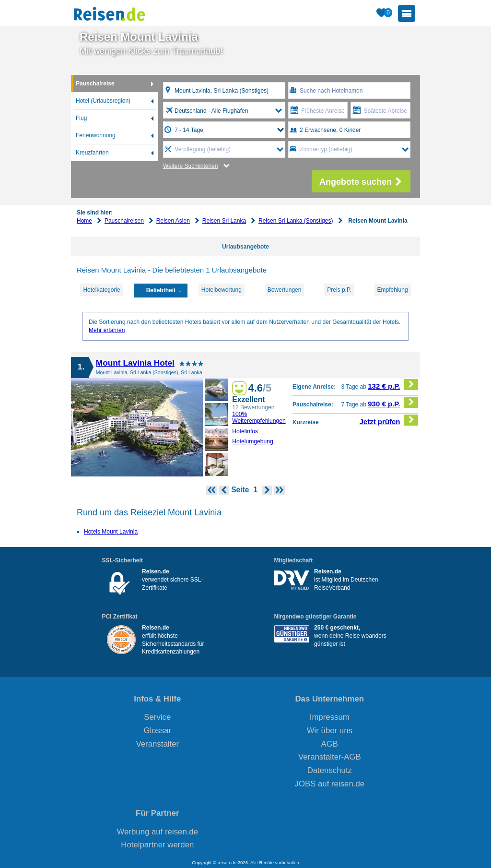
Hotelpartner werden (157, 845)
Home (84, 221)
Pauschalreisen (124, 221)
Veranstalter (158, 744)
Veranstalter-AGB (330, 757)
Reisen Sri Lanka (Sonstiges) (296, 221)
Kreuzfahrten (92, 153)
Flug (81, 118)
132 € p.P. (393, 385)
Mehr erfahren (107, 330)
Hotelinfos (245, 431)
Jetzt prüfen (389, 420)
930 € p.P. (393, 402)
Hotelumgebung (253, 441)
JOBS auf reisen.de (330, 784)
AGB (330, 744)
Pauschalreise (95, 83)
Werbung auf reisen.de (158, 832)
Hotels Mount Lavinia (111, 532)
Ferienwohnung (96, 135)
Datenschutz (330, 770)
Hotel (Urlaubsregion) (103, 101)
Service (157, 717)
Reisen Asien (173, 221)
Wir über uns (330, 731)
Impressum (330, 717)
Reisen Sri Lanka (224, 221)
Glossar (157, 731)
